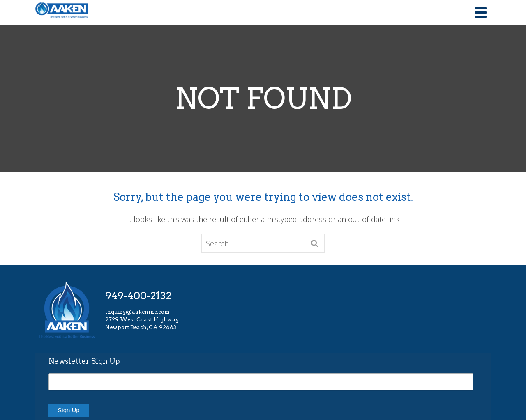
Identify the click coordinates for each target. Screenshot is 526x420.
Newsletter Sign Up (84, 361)
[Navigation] (481, 12)
